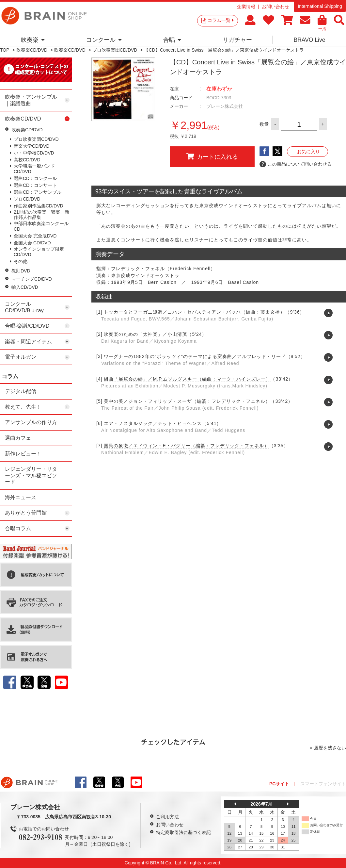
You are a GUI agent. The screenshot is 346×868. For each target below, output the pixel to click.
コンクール (104, 40)
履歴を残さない (330, 748)
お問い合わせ (275, 7)
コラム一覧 (221, 20)
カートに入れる (212, 156)
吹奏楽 (33, 40)
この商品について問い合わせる (296, 164)
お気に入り (308, 152)
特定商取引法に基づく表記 (183, 832)
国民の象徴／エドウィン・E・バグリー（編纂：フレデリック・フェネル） (186, 446)
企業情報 (246, 7)
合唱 (172, 40)
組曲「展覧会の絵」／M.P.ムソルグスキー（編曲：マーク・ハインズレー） (187, 379)
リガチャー (237, 40)
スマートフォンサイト (323, 784)
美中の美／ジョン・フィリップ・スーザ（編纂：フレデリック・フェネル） (187, 401)
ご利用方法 (167, 817)
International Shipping (320, 6)
